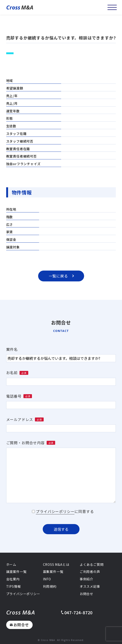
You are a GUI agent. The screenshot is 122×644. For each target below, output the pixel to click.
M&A (20, 7)
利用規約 (50, 586)
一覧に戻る (61, 276)
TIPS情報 (14, 586)
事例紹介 (87, 579)
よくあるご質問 (92, 564)
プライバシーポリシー (55, 511)
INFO (47, 579)
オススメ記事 (90, 586)
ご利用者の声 (90, 572)
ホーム (11, 564)
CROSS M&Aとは (56, 564)
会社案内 (13, 579)
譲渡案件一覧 (16, 572)
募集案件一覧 (53, 572)
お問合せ (19, 625)
